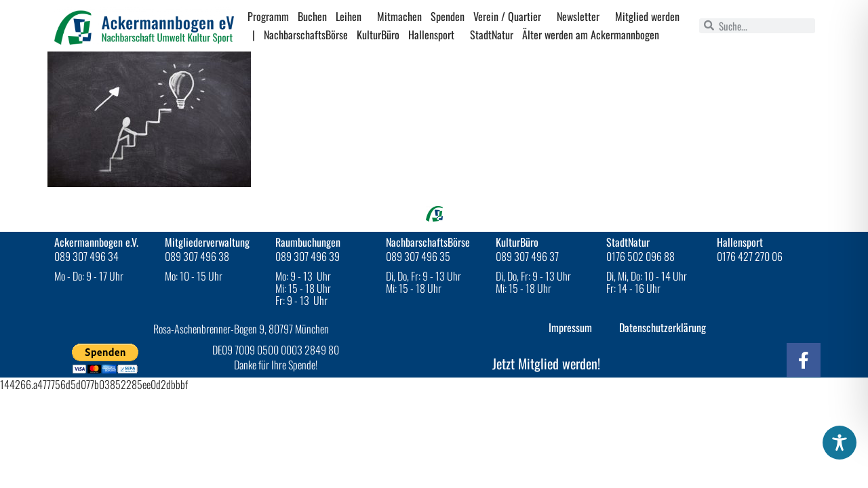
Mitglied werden (647, 16)
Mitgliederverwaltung (207, 242)
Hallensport (435, 35)
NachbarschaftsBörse (306, 35)
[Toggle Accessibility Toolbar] (840, 443)
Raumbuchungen (308, 242)
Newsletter (581, 16)
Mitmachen (399, 16)
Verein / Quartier (511, 16)
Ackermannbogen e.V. (96, 242)
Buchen (312, 16)
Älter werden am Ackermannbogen (591, 35)
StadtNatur (492, 35)
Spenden (448, 16)
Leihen (352, 16)
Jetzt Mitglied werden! (546, 363)
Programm (268, 16)
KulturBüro (378, 35)
